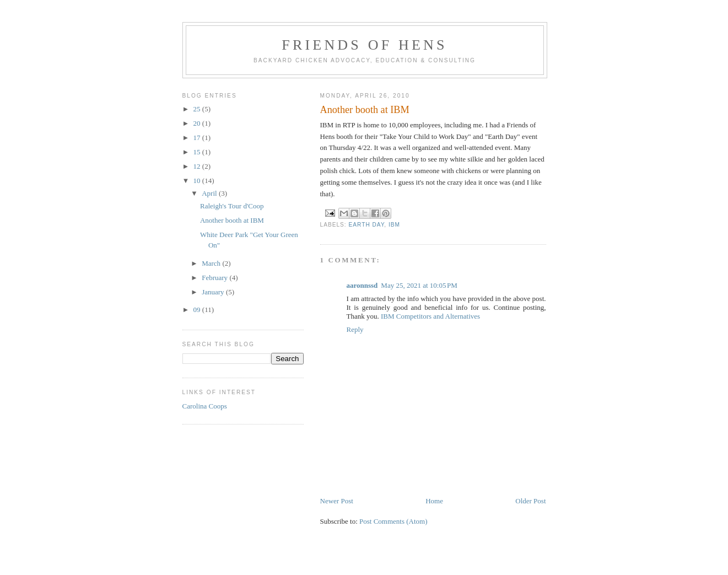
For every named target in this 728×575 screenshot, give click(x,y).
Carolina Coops (205, 406)
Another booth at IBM (232, 220)
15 (198, 152)
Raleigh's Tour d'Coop (232, 206)
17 (198, 138)
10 (198, 181)
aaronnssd (362, 285)
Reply (355, 329)
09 (198, 310)
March (212, 263)
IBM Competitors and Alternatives (430, 316)
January (214, 292)
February (215, 278)
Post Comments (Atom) (393, 521)
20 (198, 123)
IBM (394, 225)
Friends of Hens (365, 45)
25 (198, 109)
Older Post (530, 501)
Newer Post (337, 501)
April (210, 193)
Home (434, 501)
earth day (367, 225)
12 (198, 166)
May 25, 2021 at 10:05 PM (419, 285)
